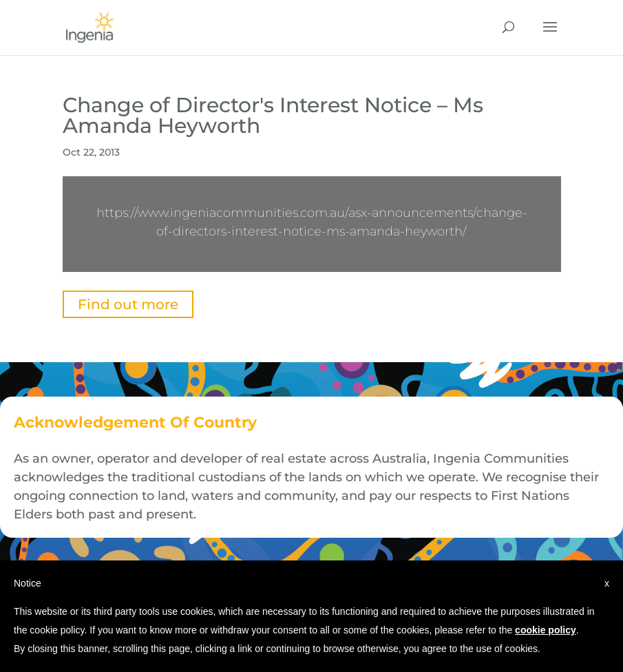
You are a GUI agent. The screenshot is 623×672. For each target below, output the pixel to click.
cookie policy (546, 630)
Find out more (128, 304)
